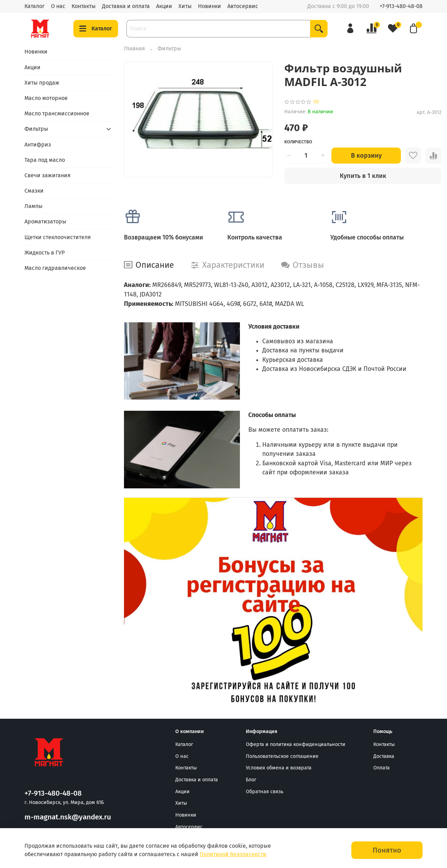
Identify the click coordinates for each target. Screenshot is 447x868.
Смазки (34, 191)
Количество (298, 142)
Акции (164, 6)
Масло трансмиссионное (57, 113)
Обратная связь (265, 792)
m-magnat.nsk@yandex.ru (68, 817)
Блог (251, 780)
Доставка (384, 756)
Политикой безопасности (233, 854)
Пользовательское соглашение (282, 756)
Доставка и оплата (126, 6)
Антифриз (38, 145)
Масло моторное (46, 98)
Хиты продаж (42, 83)
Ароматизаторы (45, 221)
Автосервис (243, 6)
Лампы (34, 206)
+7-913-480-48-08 (401, 6)
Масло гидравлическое (55, 268)
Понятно (387, 850)
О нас (58, 6)
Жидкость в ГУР (45, 253)
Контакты (84, 6)
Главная (134, 48)
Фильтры (169, 48)
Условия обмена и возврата (279, 768)
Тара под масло (45, 160)
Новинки (210, 6)
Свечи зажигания (47, 175)
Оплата (382, 768)
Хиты (185, 6)
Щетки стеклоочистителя (58, 237)
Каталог (35, 6)
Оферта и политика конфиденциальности (296, 744)
